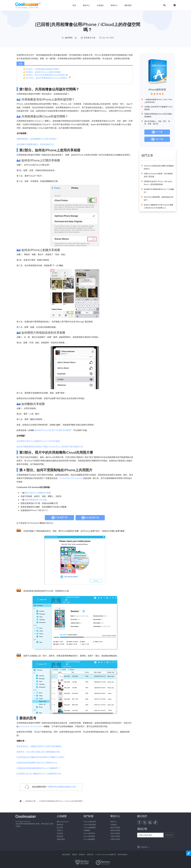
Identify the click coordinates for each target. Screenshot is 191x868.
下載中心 (60, 830)
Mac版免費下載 (90, 518)
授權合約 (82, 854)
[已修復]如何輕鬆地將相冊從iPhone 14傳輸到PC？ (39, 768)
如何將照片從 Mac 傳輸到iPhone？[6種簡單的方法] (39, 774)
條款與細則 (66, 854)
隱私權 (74, 854)
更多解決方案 (90, 38)
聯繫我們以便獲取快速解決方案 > (63, 787)
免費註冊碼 (61, 839)
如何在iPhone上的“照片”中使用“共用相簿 (53, 430)
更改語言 (144, 847)
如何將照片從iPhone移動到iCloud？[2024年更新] (38, 441)
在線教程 (114, 825)
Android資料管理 (90, 822)
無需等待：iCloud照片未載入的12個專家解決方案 (38, 752)
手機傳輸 (87, 830)
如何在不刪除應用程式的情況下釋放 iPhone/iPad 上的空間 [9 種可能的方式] (50, 447)
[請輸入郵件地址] (150, 835)
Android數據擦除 (90, 827)
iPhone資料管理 (157, 90)
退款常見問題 (115, 833)
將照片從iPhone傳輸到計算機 (37, 493)
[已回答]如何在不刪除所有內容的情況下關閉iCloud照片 (41, 757)
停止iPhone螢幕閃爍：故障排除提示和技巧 (159, 198)
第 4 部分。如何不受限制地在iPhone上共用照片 (47, 78)
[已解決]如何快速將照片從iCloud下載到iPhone (37, 763)
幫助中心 (114, 822)
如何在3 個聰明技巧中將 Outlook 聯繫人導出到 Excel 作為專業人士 (158, 206)
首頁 (74, 5)
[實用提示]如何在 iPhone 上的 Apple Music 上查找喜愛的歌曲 (158, 183)
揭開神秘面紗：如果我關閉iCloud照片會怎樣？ (37, 139)
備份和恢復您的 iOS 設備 (36, 500)
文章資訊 (60, 833)
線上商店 (60, 827)
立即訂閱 (169, 835)
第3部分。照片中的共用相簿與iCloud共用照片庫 (47, 75)
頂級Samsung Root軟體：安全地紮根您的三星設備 (158, 175)
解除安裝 (90, 854)
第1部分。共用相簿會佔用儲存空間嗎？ (43, 69)
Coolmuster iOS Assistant (71, 478)
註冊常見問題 (115, 839)
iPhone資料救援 (89, 836)
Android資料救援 (90, 825)
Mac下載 (157, 139)
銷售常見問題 (115, 830)
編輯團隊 (69, 38)
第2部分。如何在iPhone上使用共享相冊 (43, 72)
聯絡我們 (60, 825)
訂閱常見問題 (115, 836)
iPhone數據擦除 (89, 839)
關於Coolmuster (63, 822)
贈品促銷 (60, 836)
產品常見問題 (115, 827)
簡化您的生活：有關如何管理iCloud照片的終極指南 (39, 746)
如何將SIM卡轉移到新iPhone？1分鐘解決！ (159, 191)
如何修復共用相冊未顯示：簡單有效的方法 (35, 144)
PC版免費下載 (59, 518)
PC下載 (157, 132)
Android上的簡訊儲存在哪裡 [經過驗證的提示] (159, 167)
